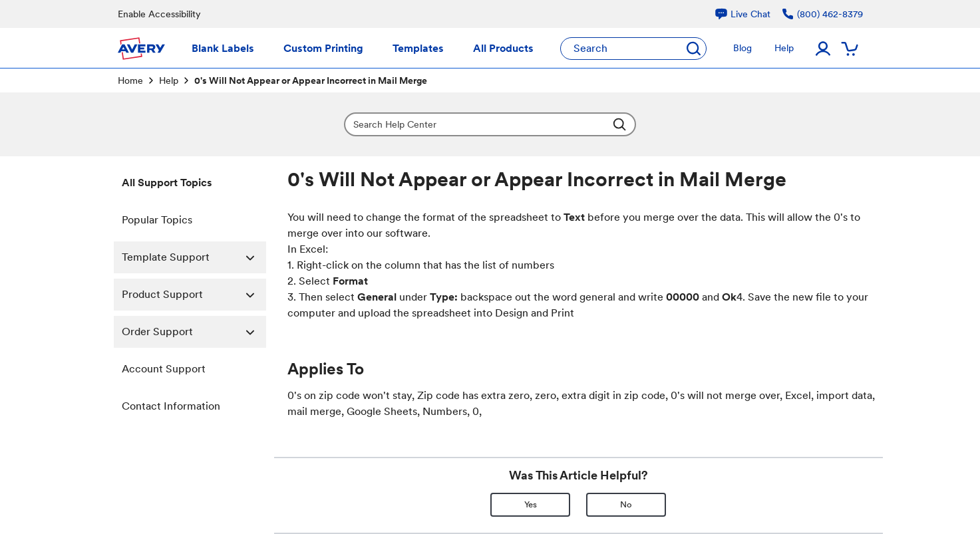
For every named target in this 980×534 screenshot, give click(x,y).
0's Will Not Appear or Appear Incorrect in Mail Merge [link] (311, 80)
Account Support (164, 369)
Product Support (194, 295)
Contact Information (171, 406)
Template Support (194, 257)
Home (130, 80)
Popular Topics (157, 220)
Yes (531, 504)
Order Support (194, 332)
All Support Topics (167, 183)
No (626, 504)
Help (169, 80)
